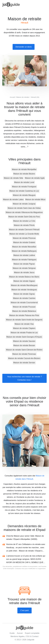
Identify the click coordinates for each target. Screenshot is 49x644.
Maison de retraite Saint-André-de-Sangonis (24, 320)
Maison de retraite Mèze (35, 199)
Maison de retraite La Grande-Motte (24, 234)
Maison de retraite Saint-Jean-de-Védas (24, 208)
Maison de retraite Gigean (24, 281)
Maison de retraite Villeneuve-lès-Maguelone (24, 212)
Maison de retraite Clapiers (24, 328)
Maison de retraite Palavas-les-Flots (24, 315)
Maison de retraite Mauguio (24, 195)
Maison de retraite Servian (24, 363)
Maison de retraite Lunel (24, 182)
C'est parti (24, 610)
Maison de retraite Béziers (24, 174)
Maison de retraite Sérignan (24, 268)
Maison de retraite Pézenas (24, 238)
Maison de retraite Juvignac (24, 204)
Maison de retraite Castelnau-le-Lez (24, 191)
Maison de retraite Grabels (24, 242)
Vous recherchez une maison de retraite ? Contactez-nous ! (24, 378)
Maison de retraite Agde (35, 178)
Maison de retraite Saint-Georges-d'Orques (24, 337)
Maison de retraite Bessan (24, 345)
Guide (12, 633)
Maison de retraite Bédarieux (24, 311)
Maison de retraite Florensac (24, 354)
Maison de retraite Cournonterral (24, 303)
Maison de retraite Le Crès (24, 221)
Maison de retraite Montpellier (24, 169)
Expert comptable (32, 633)
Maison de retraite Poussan (24, 307)
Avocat (20, 633)
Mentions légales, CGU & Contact (24, 636)
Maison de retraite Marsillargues (24, 285)
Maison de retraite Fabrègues (24, 260)
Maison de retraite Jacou (24, 272)
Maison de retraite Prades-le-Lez (24, 333)
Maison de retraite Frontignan (24, 187)
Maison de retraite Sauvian (24, 341)
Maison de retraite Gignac (24, 294)
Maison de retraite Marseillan (24, 247)
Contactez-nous (20, 569)
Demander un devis (24, 47)
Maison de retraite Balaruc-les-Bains (24, 277)
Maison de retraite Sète (13, 178)
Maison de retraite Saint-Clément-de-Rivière (24, 350)
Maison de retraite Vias (24, 324)
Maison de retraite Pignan (24, 264)
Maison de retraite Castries (24, 298)
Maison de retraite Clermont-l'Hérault (24, 230)
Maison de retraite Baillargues (24, 251)
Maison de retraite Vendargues (24, 290)
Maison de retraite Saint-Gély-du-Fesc (24, 217)
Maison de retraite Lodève (24, 255)
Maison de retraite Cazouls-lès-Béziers (24, 358)
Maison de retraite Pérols (24, 225)
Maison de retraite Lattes (13, 199)
